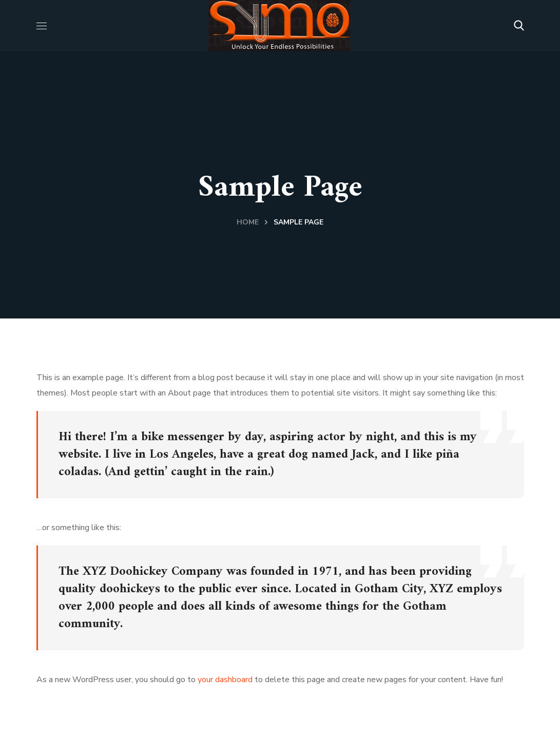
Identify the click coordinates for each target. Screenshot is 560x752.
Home (248, 222)
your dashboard (225, 680)
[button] (519, 26)
